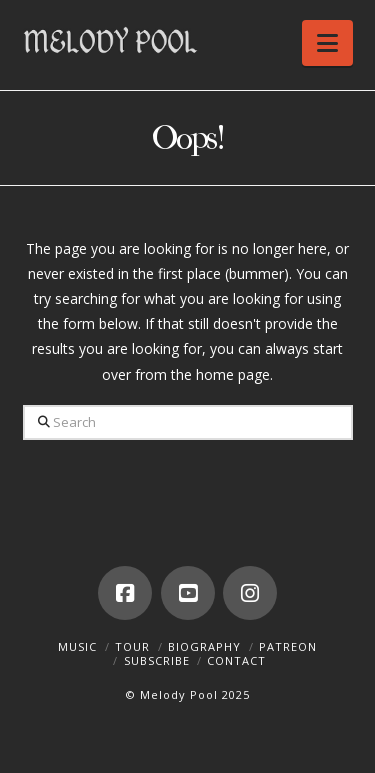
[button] (327, 43)
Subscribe (157, 660)
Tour (132, 646)
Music (77, 646)
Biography (204, 646)
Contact (236, 660)
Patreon (288, 646)
